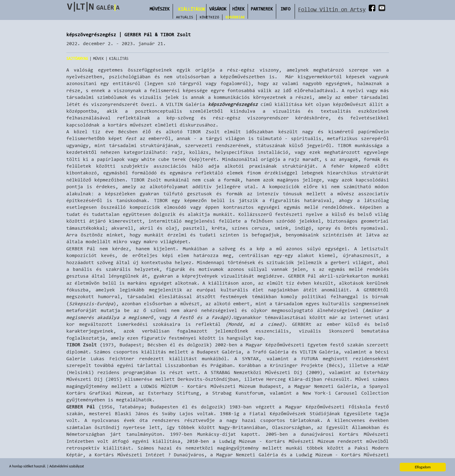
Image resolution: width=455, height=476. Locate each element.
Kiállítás (119, 59)
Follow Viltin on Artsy (332, 9)
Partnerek (262, 9)
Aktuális (185, 17)
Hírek (238, 9)
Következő (209, 17)
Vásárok (218, 9)
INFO (285, 9)
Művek (99, 59)
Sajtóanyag (77, 59)
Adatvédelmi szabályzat (67, 467)
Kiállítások (192, 9)
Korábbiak (235, 17)
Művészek (160, 9)
